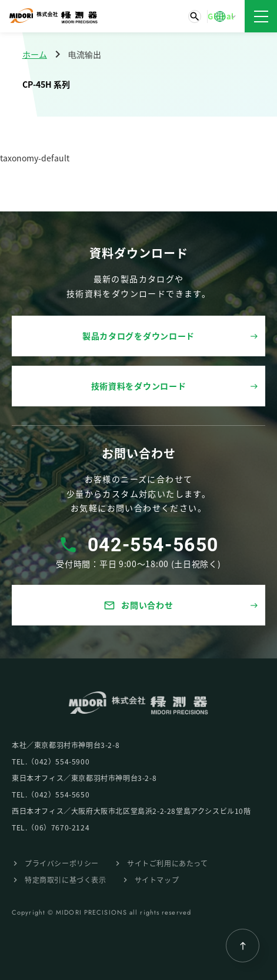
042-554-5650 (153, 545)
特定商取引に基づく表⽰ (66, 880)
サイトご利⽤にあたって (168, 863)
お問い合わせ (138, 605)
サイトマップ (157, 880)
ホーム (35, 54)
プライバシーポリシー (62, 863)
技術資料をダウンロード (139, 386)
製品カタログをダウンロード (138, 336)
